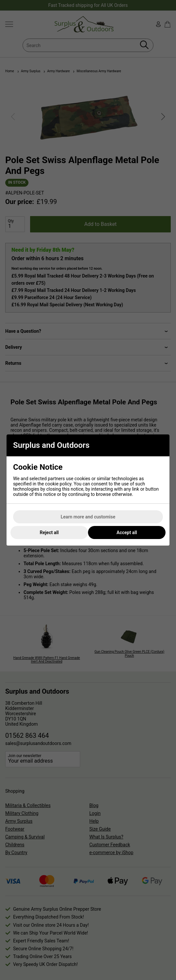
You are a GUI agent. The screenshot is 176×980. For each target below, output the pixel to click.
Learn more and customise (88, 517)
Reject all (49, 532)
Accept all (127, 532)
